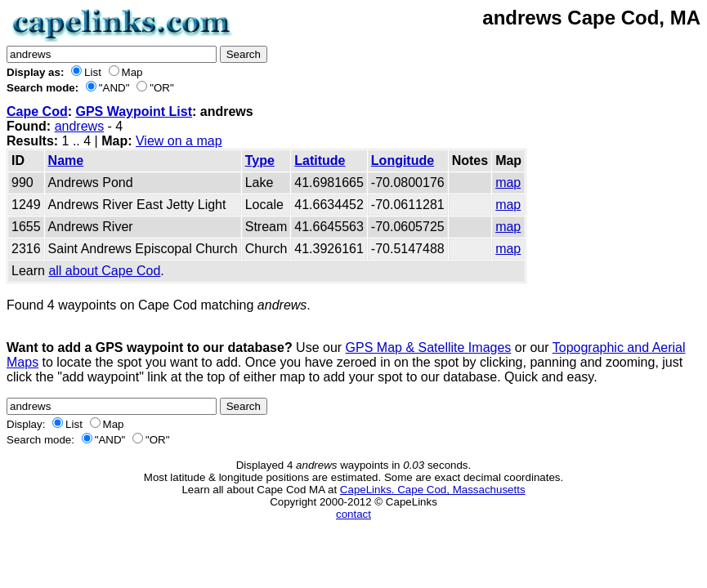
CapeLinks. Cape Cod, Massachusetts (433, 490)
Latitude (320, 160)
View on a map (179, 141)
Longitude (403, 160)
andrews (79, 126)
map (508, 183)
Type (260, 160)
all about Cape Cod (104, 271)
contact (353, 514)
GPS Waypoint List (134, 111)
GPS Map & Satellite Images (429, 347)
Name (66, 160)
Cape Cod (37, 111)
